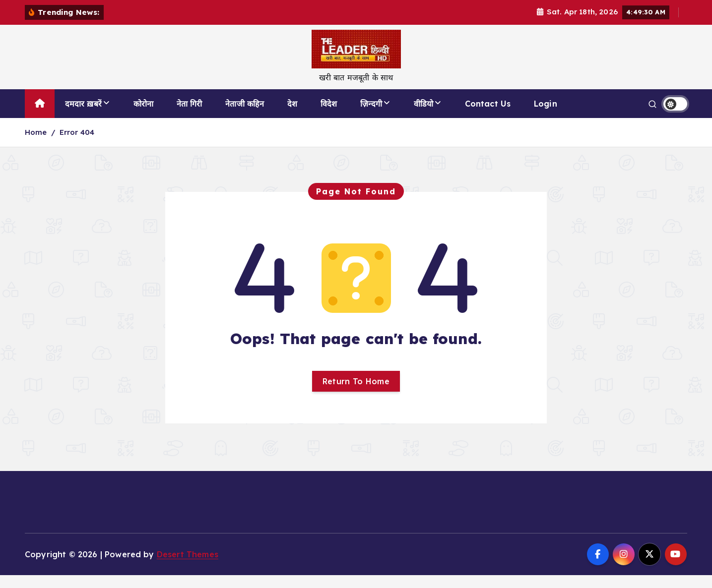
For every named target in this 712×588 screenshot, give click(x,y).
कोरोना (143, 117)
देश (292, 117)
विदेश (329, 117)
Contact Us (488, 117)
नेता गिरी (190, 117)
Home (36, 145)
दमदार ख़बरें (83, 117)
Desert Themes (188, 567)
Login (546, 117)
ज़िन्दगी (371, 117)
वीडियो (423, 117)
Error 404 (77, 145)
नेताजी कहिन (245, 117)
